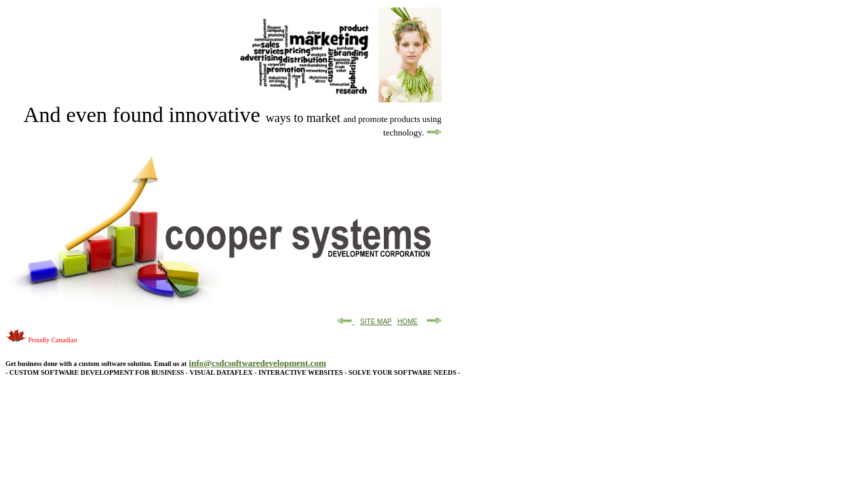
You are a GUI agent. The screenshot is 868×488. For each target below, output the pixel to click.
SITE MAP (376, 322)
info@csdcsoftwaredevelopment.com (258, 363)
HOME (408, 322)
